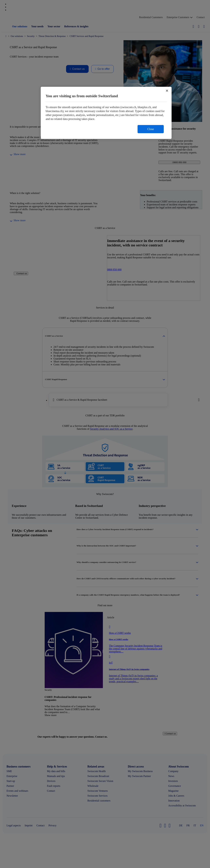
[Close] (167, 91)
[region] (106, 113)
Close (151, 129)
